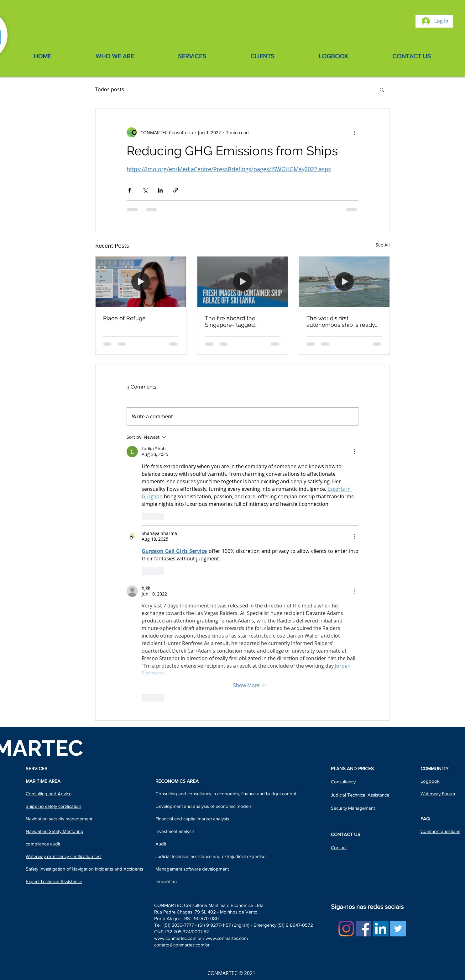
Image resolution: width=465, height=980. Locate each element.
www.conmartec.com (227, 938)
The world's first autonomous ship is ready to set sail (341, 321)
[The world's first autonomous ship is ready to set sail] (344, 282)
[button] (382, 89)
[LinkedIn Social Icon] (381, 929)
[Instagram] (346, 929)
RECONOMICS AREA (177, 781)
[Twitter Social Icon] (398, 929)
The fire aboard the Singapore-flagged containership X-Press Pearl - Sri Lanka (241, 321)
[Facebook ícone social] (363, 929)
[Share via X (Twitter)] (145, 190)
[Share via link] (176, 190)
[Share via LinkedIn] (160, 190)
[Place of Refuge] (141, 282)
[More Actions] (355, 452)
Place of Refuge (124, 318)
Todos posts (110, 89)
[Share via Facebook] (130, 190)
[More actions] (355, 132)
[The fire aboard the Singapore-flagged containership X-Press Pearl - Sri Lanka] (243, 282)
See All (383, 245)
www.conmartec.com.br (178, 938)
